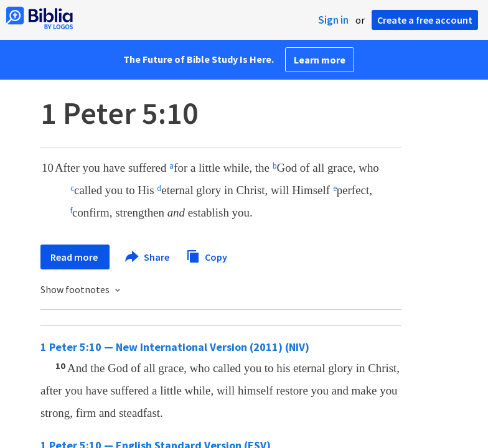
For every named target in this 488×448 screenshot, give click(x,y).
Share (148, 257)
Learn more (320, 60)
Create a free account (425, 20)
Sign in (333, 20)
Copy (207, 255)
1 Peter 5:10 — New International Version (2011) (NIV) (175, 347)
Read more (75, 257)
